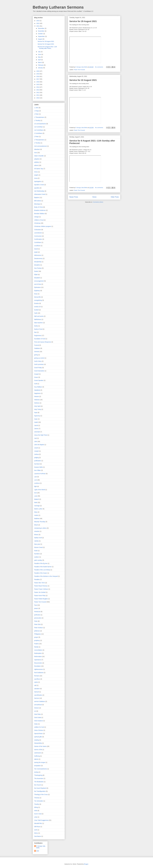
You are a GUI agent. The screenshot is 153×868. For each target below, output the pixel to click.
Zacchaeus (38, 836)
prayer (36, 637)
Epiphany (37, 291)
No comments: (99, 67)
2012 (38, 92)
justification (38, 461)
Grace (36, 377)
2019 (38, 74)
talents (36, 759)
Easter (36, 271)
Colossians (38, 230)
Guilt (36, 384)
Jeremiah (37, 432)
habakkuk (37, 390)
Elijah (36, 275)
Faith (36, 313)
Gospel (36, 374)
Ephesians (37, 287)
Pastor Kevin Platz (40, 596)
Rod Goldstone (39, 673)
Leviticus (37, 483)
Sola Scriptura (39, 721)
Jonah (36, 448)
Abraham (37, 149)
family (36, 326)
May (39, 57)
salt (35, 685)
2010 (38, 98)
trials (36, 811)
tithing (36, 807)
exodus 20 (37, 307)
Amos (36, 172)
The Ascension (39, 778)
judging (36, 458)
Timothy (37, 804)
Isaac (36, 419)
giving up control (39, 358)
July (39, 52)
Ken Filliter (37, 470)
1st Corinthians (39, 130)
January (41, 68)
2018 (38, 76)
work (36, 830)
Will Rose (37, 827)
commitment (38, 233)
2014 (38, 87)
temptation (37, 766)
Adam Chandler (39, 156)
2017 (38, 79)
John (36, 441)
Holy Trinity (38, 409)
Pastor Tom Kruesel (79, 70)
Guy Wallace (38, 387)
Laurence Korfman (40, 474)
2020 (38, 71)
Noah (36, 551)
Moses (36, 535)
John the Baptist (39, 445)
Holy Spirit (37, 406)
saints (36, 682)
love (36, 493)
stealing (37, 740)
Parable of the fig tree (41, 563)
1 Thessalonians (39, 117)
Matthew (37, 519)
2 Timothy (37, 143)
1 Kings (37, 111)
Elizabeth (37, 278)
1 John (36, 108)
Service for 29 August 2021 (83, 21)
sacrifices (37, 679)
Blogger (86, 864)
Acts (36, 153)
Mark (36, 502)
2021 (38, 26)
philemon (37, 631)
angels (36, 175)
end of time (38, 284)
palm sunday (38, 560)
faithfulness (38, 319)
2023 (38, 21)
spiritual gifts (38, 737)
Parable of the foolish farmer (43, 567)
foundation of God (40, 339)
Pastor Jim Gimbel (40, 592)
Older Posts (115, 197)
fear (35, 332)
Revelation (37, 666)
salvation (37, 689)
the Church (38, 785)
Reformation (38, 657)
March (40, 62)
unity (36, 817)
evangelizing (38, 300)
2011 (38, 95)
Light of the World (40, 490)
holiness (37, 403)
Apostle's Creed (39, 185)
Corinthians (38, 242)
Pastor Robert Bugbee (41, 599)
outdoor (37, 557)
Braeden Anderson (40, 210)
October (41, 34)
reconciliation (38, 650)
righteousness (38, 669)
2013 (38, 90)
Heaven (37, 396)
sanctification (38, 695)
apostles (37, 188)
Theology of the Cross (41, 795)
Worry (36, 833)
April (40, 60)
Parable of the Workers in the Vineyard (46, 576)
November (41, 31)
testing (36, 772)
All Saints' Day (39, 169)
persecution (38, 618)
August (40, 39)
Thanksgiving (38, 775)
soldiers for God (39, 727)
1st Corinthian (38, 127)
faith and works (39, 316)
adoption (37, 159)
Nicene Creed (38, 547)
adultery (37, 162)
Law (36, 477)
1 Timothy (37, 120)
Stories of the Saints (40, 746)
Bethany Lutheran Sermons (58, 7)
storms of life (38, 750)
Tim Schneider (39, 801)
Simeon (37, 708)
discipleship (38, 262)
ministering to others (40, 528)
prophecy (37, 640)
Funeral (37, 345)
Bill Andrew (38, 201)
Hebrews (37, 400)
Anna (36, 178)
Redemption (38, 653)
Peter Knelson (39, 628)
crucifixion (37, 246)
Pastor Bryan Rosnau (41, 586)
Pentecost (37, 612)
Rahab (36, 647)
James (36, 429)
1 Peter (36, 114)
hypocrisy (37, 416)
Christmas (37, 223)
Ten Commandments (41, 769)
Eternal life (37, 297)
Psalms (36, 644)
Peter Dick (37, 624)
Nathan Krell (38, 538)
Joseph (36, 451)
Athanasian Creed (40, 194)
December (41, 28)
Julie (38, 851)
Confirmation (38, 239)
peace (36, 608)
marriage (37, 506)
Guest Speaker (39, 380)
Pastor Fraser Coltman (41, 589)
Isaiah (36, 422)
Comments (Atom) (98, 202)
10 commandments (40, 124)
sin (35, 711)
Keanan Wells (38, 467)
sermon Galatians (40, 701)
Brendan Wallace (39, 214)
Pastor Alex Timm (40, 583)
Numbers (37, 554)
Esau (36, 294)
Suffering (37, 756)
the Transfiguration (40, 791)
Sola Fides (37, 714)
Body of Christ (39, 207)
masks (36, 515)
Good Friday (38, 368)
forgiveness (38, 335)
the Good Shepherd (40, 788)
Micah (36, 525)
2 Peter (36, 137)
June (40, 54)
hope (36, 413)
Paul (36, 605)
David (36, 249)
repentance (38, 660)
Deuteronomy (38, 258)
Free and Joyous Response (43, 342)
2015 (38, 84)
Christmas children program (43, 226)
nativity (36, 541)
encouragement (39, 281)
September (41, 36)
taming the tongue (40, 762)
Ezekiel (36, 310)
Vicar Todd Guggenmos (41, 820)
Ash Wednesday (39, 191)
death (36, 252)
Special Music (38, 734)
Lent (36, 480)
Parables (37, 579)
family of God (38, 329)
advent (36, 165)
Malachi (37, 499)
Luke (36, 496)
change (36, 217)
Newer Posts (74, 197)
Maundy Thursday (40, 522)
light (36, 486)
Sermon (37, 698)
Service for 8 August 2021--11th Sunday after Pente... (47, 48)
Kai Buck (37, 464)
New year (37, 544)
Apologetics (38, 181)
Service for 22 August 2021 (83, 80)
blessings (37, 204)
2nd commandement (40, 146)
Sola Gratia (38, 717)
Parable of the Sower (41, 573)
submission (38, 753)
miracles (37, 531)
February (41, 65)
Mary (36, 512)
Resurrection (38, 663)
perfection (37, 615)
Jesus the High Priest (41, 435)
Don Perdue (38, 268)
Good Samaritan (39, 371)
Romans (37, 676)
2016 (38, 82)
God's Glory (38, 361)
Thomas (37, 798)
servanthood (38, 705)
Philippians (38, 634)
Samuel (37, 692)
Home (94, 197)
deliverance (38, 255)
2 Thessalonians (39, 140)
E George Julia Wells (41, 847)
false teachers (38, 323)
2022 (38, 23)
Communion (38, 236)
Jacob (36, 425)
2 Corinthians (38, 133)
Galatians (37, 348)
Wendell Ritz (38, 823)
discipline (37, 265)
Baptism (37, 197)
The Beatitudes (39, 782)
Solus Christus (39, 730)
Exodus (37, 303)
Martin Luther (38, 509)
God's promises (39, 364)
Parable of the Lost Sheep (42, 570)
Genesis (37, 352)
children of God (39, 220)
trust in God (38, 814)
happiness (37, 393)
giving (36, 355)
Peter (36, 621)
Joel (36, 438)
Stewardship (38, 743)
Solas (36, 724)
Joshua (36, 454)
